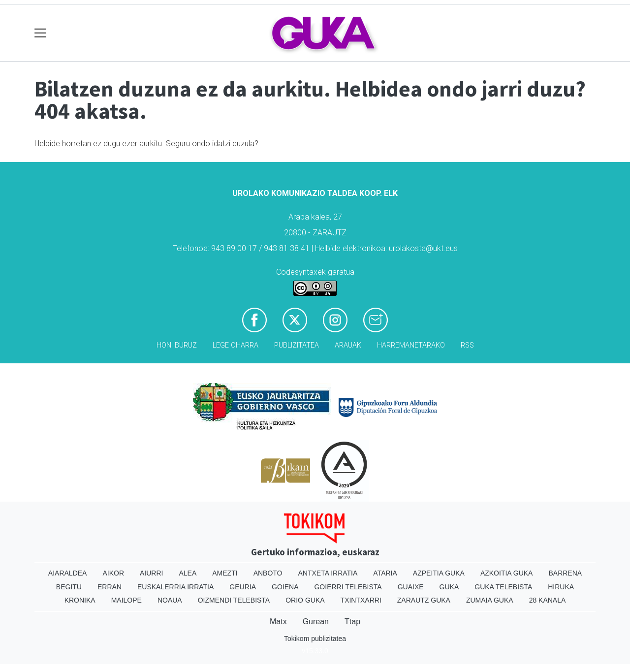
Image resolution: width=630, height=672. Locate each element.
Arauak (348, 345)
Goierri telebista (348, 587)
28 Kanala (548, 600)
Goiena (285, 587)
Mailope (126, 600)
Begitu (69, 587)
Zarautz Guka (424, 600)
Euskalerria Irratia (175, 587)
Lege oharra (236, 345)
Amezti (225, 573)
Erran (110, 587)
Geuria (243, 587)
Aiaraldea (68, 573)
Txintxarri (361, 600)
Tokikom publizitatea (315, 639)
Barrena (565, 573)
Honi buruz (177, 345)
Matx (278, 622)
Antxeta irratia (328, 573)
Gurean (316, 622)
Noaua (170, 600)
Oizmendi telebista (234, 600)
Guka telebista (503, 587)
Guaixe (411, 587)
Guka (449, 587)
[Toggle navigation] (41, 33)
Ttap (352, 622)
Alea (188, 573)
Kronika (80, 600)
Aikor (113, 573)
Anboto (268, 573)
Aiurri (151, 573)
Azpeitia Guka (439, 573)
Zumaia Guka (490, 600)
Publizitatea (297, 345)
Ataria (385, 573)
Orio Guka (305, 600)
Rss (467, 345)
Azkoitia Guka (507, 573)
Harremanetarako (411, 345)
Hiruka (561, 587)
